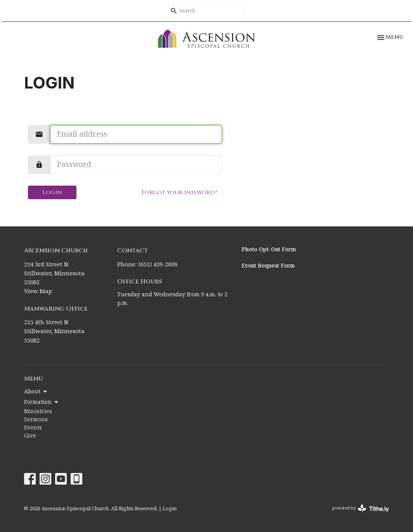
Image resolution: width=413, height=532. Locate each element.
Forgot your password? (180, 192)
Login (52, 192)
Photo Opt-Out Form (269, 250)
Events (33, 428)
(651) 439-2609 (158, 265)
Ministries (38, 412)
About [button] (36, 392)
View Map (38, 291)
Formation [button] (42, 402)
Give (30, 436)
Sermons (36, 420)
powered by (361, 509)
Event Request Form (268, 266)
